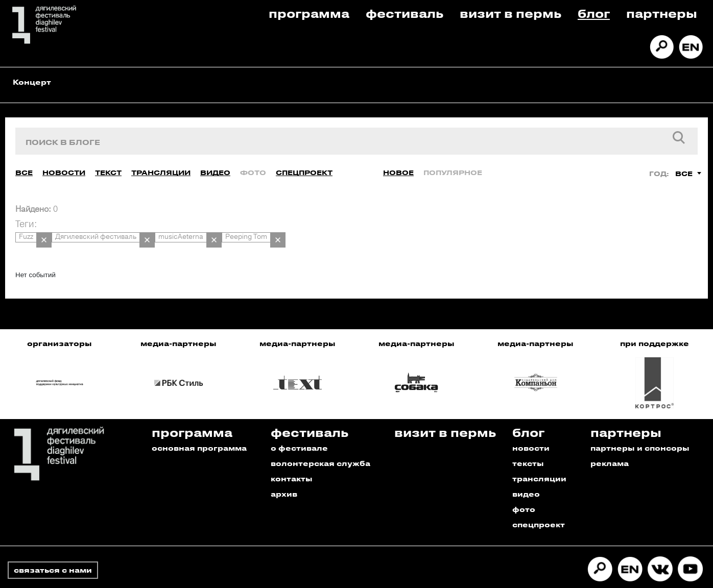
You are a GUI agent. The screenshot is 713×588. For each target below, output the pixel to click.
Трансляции (161, 163)
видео (526, 474)
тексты (528, 443)
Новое (398, 163)
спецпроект (539, 505)
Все (24, 163)
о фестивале (299, 428)
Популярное (453, 163)
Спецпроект (304, 163)
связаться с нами (53, 550)
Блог (594, 13)
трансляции (539, 459)
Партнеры (662, 13)
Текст (108, 163)
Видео (215, 163)
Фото (253, 163)
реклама (610, 443)
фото (524, 489)
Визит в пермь (510, 13)
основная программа (199, 428)
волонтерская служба (320, 443)
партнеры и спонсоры (640, 428)
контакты (292, 459)
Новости (64, 163)
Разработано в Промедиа (648, 574)
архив (284, 474)
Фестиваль (405, 13)
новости (531, 428)
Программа (309, 13)
